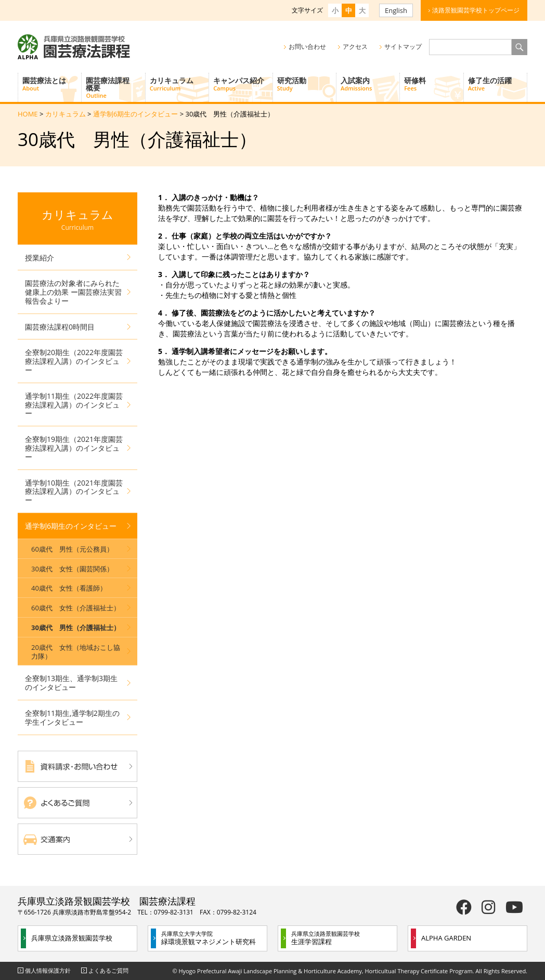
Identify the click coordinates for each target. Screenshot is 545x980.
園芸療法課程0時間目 (60, 327)
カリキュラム (179, 84)
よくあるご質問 (108, 970)
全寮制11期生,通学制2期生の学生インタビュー (72, 717)
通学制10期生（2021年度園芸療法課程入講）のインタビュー (74, 492)
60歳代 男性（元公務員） (72, 549)
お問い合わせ (307, 47)
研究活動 (307, 84)
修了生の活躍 (497, 84)
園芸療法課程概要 (115, 87)
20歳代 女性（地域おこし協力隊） (76, 652)
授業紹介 (40, 258)
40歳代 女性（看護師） (69, 588)
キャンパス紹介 (243, 84)
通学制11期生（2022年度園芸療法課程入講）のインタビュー (74, 405)
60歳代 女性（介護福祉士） (76, 608)
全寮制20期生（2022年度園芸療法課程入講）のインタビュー (74, 361)
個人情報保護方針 (48, 970)
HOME (28, 114)
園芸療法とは (52, 84)
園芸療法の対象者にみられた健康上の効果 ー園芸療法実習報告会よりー (73, 292)
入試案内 (370, 84)
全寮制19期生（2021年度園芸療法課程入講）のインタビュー (74, 448)
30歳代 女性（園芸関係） (72, 569)
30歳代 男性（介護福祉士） (76, 628)
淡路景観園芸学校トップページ (476, 10)
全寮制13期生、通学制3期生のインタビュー (71, 683)
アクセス (355, 47)
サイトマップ (403, 47)
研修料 (433, 84)
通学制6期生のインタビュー (135, 114)
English (396, 10)
